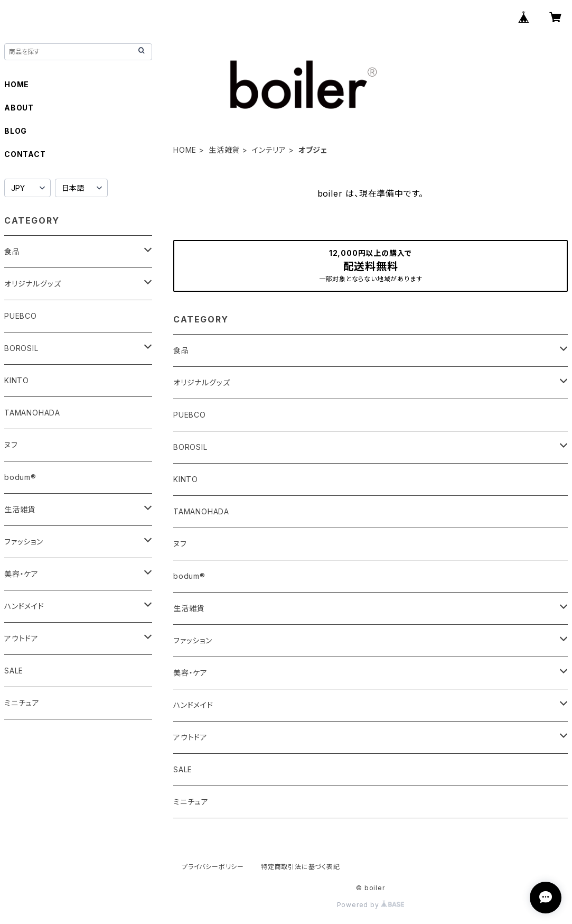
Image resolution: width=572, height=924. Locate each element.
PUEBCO (190, 415)
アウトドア (190, 737)
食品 (181, 350)
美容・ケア (190, 673)
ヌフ (180, 544)
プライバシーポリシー (213, 867)
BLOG (16, 131)
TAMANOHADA (201, 511)
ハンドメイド (193, 705)
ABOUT (19, 108)
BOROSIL (190, 447)
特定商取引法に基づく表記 (301, 867)
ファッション (193, 640)
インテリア (269, 150)
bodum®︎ (189, 576)
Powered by (371, 905)
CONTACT (25, 154)
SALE (183, 769)
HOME (185, 150)
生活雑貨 (224, 150)
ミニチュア (191, 802)
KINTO (186, 479)
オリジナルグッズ (201, 382)
